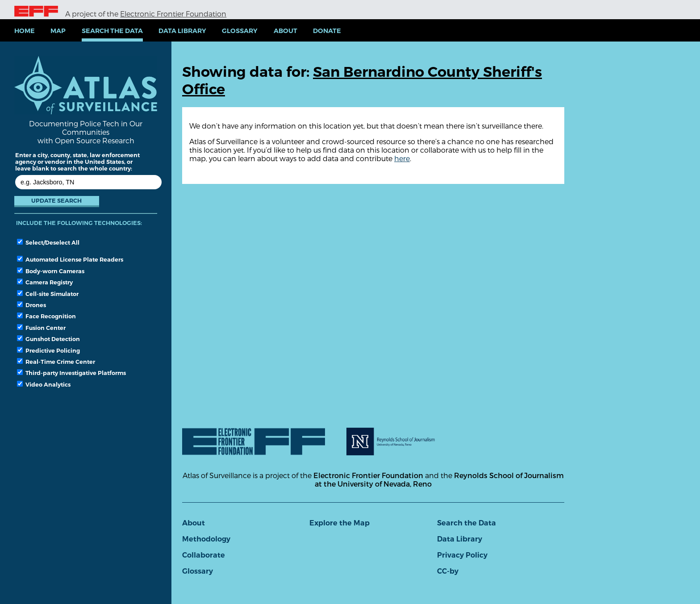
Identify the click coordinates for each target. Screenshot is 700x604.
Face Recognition (46, 316)
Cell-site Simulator (48, 294)
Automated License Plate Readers (70, 259)
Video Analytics (44, 384)
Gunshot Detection (48, 339)
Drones (31, 305)
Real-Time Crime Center (56, 362)
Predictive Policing (48, 350)
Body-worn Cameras (51, 271)
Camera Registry (45, 282)
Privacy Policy (462, 555)
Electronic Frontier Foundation (173, 14)
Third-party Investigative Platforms (71, 373)
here (402, 158)
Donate (327, 31)
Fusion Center (41, 328)
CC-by (448, 571)
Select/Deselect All (48, 242)
